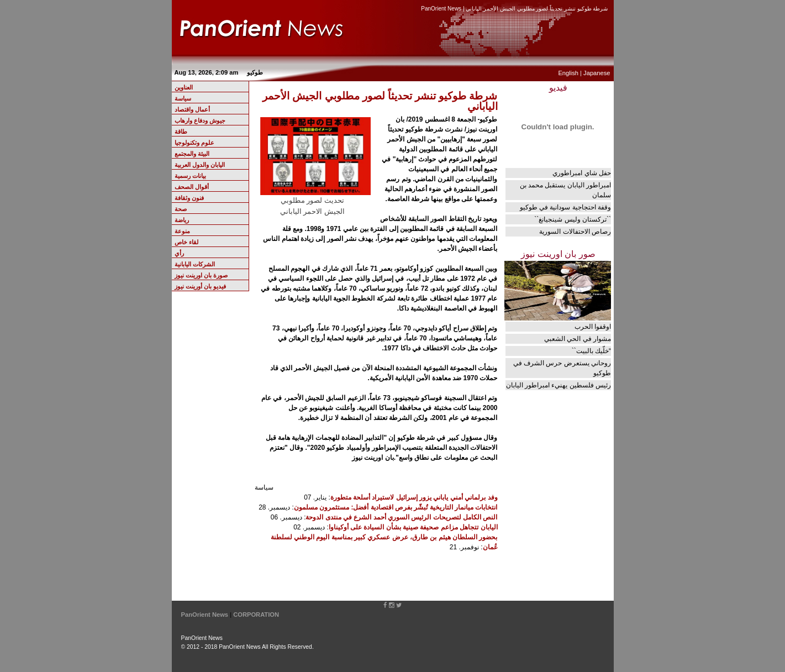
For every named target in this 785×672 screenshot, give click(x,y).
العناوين (184, 87)
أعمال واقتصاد (192, 109)
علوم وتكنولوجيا (194, 143)
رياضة (182, 220)
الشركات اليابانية (195, 264)
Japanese (597, 73)
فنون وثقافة (189, 198)
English (568, 73)
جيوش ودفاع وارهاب (200, 120)
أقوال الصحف (192, 187)
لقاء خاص (186, 242)
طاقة (181, 132)
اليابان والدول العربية (200, 165)
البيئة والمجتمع (192, 154)
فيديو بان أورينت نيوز (200, 286)
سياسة (183, 98)
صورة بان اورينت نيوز (201, 275)
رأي (179, 253)
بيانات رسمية (190, 176)
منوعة (182, 231)
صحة (181, 209)
